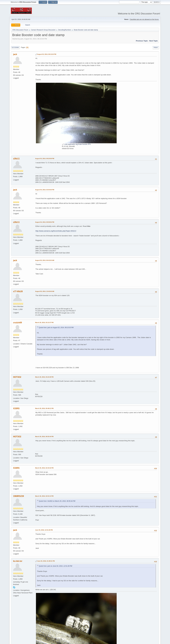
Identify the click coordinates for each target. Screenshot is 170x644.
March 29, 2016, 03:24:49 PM (44, 377)
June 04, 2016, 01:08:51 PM (46, 561)
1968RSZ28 (18, 496)
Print (156, 48)
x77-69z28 (18, 291)
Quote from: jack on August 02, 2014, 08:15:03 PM (56, 328)
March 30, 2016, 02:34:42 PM (44, 468)
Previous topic (142, 41)
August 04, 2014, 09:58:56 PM (45, 222)
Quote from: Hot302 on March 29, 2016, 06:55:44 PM (57, 501)
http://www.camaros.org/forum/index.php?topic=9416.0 (56, 231)
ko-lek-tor (18, 561)
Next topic (154, 41)
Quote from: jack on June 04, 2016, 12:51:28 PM (55, 566)
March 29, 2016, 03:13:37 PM (44, 323)
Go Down (15, 48)
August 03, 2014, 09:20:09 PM (45, 159)
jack (15, 54)
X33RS (16, 408)
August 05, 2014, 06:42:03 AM (45, 260)
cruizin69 (17, 323)
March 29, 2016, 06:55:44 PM (44, 437)
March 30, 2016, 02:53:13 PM (44, 496)
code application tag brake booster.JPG (76, 144)
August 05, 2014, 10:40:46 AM (45, 291)
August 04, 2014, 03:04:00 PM (45, 190)
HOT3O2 (17, 377)
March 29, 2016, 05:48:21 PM (44, 408)
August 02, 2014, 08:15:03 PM (47, 54)
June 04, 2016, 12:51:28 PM (44, 530)
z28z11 (16, 159)
